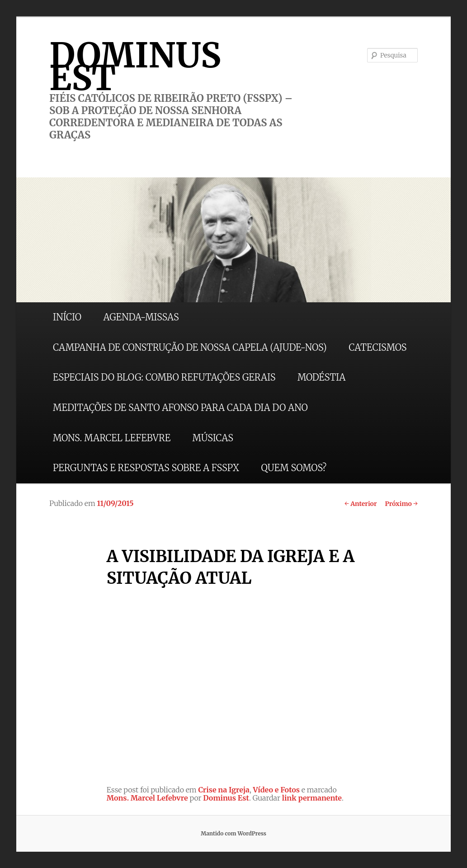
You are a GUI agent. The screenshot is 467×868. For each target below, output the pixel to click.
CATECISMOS (377, 347)
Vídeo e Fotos (277, 790)
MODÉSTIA (321, 377)
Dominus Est (226, 798)
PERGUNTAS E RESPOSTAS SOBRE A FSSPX (146, 468)
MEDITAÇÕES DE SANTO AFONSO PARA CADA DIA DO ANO (180, 408)
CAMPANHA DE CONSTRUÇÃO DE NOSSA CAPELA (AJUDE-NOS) (190, 347)
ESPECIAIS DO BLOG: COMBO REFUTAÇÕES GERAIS (164, 377)
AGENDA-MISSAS (141, 317)
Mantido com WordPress (233, 833)
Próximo (401, 504)
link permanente (312, 798)
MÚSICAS (213, 438)
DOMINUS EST (135, 67)
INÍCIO (67, 317)
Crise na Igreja (224, 790)
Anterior (361, 504)
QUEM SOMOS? (294, 468)
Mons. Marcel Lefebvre (147, 798)
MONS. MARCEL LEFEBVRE (112, 438)
